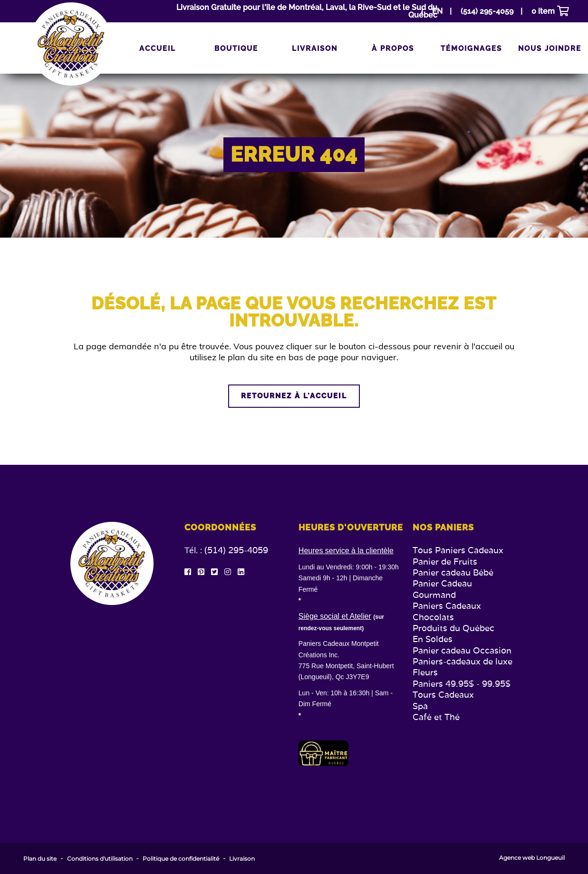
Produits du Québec (453, 628)
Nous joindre (550, 48)
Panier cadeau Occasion (462, 650)
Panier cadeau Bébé (453, 572)
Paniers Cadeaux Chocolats (447, 611)
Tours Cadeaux (443, 695)
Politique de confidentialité (181, 859)
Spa (420, 706)
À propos (393, 48)
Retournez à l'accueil (294, 396)
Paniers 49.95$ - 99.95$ (462, 684)
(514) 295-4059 (236, 550)
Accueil (158, 48)
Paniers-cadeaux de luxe (463, 661)
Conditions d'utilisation (100, 859)
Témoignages (471, 48)
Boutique (236, 48)
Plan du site (40, 859)
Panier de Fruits (445, 562)
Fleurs (425, 672)
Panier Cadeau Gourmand (442, 589)
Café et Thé (436, 717)
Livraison (315, 48)
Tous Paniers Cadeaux (458, 550)
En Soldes (433, 639)
